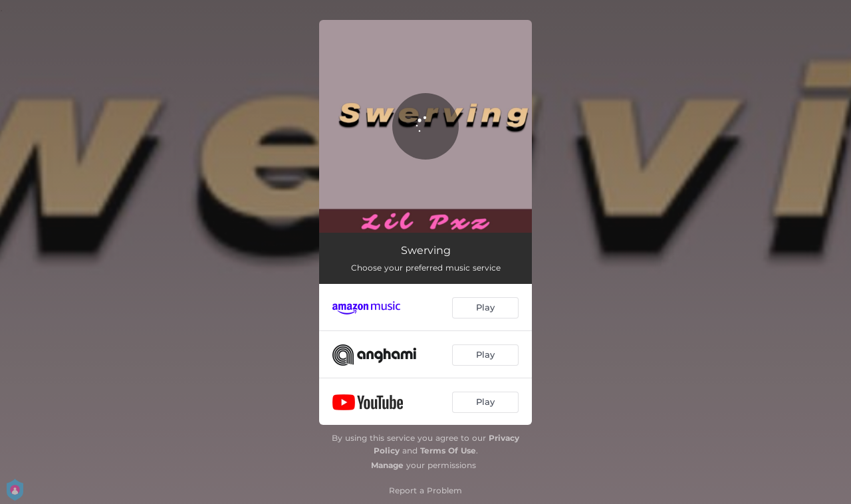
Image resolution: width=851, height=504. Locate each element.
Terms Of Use (448, 450)
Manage (387, 465)
